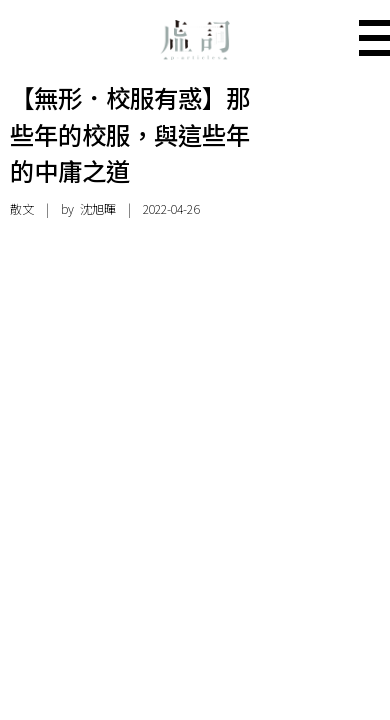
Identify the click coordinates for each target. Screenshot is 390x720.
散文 (22, 209)
